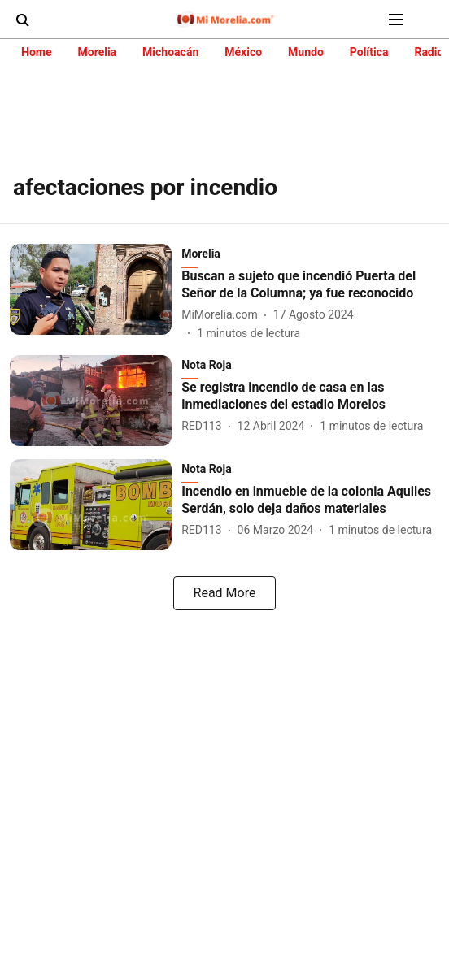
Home (36, 52)
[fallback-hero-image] (96, 293)
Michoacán (170, 52)
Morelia (97, 52)
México (243, 52)
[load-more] (224, 593)
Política (369, 52)
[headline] (310, 285)
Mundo (306, 52)
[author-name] (223, 315)
